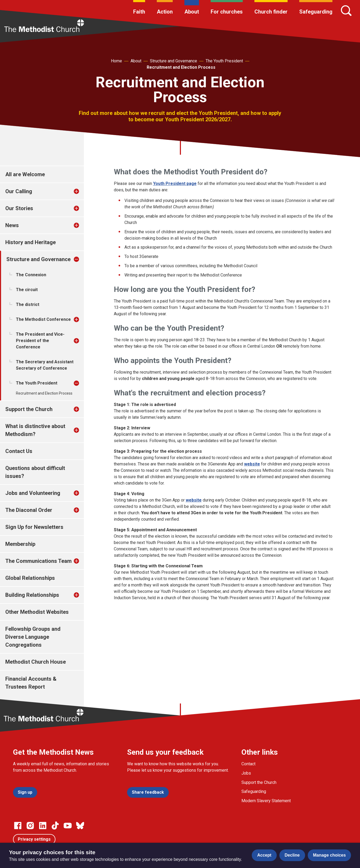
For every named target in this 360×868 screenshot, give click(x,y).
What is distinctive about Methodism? (35, 430)
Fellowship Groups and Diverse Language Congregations (33, 637)
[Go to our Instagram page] (30, 826)
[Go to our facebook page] (18, 826)
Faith (139, 12)
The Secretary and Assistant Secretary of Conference (45, 365)
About (192, 12)
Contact (248, 764)
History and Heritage (31, 242)
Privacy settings (34, 839)
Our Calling (19, 191)
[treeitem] (82, 191)
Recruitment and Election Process (181, 67)
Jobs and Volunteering (33, 493)
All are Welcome (25, 174)
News (12, 225)
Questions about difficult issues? (35, 472)
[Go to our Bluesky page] (80, 826)
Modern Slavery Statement (266, 801)
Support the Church (29, 409)
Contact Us (19, 451)
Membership (20, 544)
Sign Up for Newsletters (34, 527)
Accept (264, 855)
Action (165, 12)
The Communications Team (38, 561)
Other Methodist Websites (37, 612)
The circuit (27, 290)
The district (28, 305)
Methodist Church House (36, 662)
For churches (227, 12)
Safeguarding (316, 12)
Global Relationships (30, 578)
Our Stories (19, 208)
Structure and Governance (174, 61)
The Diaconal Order (29, 510)
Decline (292, 855)
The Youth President (224, 61)
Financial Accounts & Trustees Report (31, 683)
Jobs (246, 773)
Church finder (271, 12)
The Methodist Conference (43, 319)
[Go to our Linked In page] (43, 826)
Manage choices (329, 855)
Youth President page (175, 183)
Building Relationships (32, 595)
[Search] (346, 11)
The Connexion (31, 275)
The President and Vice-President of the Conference (40, 341)
